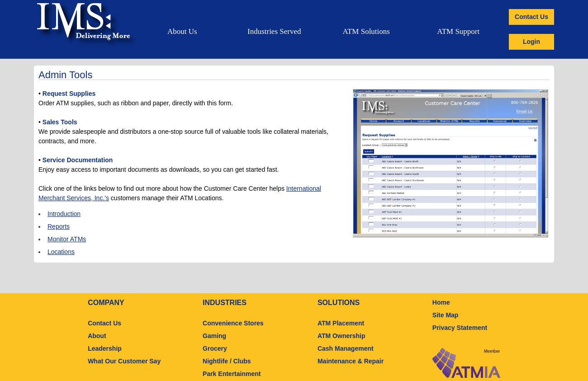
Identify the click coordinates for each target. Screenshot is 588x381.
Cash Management (346, 348)
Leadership (105, 348)
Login (531, 42)
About (97, 336)
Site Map (446, 315)
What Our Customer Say (124, 361)
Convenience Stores (233, 323)
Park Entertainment (232, 374)
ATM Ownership (341, 336)
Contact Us (531, 17)
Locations (61, 252)
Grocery (215, 348)
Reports (59, 226)
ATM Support (458, 31)
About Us (182, 31)
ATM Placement (341, 323)
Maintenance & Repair (351, 361)
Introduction (64, 214)
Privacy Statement (460, 328)
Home (441, 302)
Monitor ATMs (67, 239)
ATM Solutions (366, 31)
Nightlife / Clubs (227, 361)
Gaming (214, 336)
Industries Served (274, 31)
